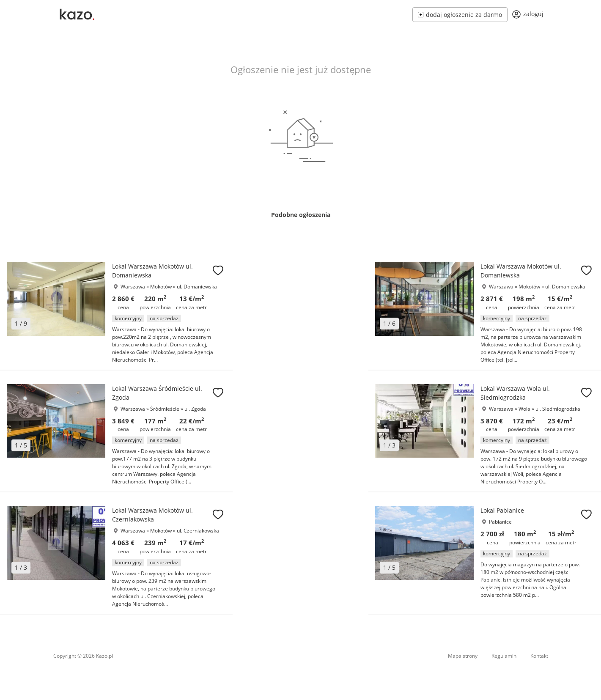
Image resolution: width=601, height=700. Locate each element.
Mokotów (162, 287)
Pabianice (500, 522)
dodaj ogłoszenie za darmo (460, 15)
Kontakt (539, 656)
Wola (525, 409)
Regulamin (504, 656)
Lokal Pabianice (502, 510)
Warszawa (133, 287)
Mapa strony (463, 656)
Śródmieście (165, 409)
